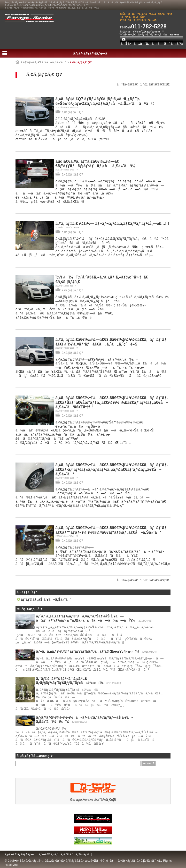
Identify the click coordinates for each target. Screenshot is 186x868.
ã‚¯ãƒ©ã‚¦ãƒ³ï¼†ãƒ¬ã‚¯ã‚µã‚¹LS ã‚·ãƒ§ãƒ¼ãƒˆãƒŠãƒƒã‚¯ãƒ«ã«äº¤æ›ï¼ (71, 681)
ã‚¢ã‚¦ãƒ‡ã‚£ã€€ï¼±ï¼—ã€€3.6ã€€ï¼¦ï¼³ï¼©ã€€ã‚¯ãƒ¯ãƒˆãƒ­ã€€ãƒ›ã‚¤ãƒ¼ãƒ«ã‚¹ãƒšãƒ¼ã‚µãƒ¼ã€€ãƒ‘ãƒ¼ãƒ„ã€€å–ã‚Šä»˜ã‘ (112, 469)
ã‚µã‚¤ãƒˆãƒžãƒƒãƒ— (19, 854)
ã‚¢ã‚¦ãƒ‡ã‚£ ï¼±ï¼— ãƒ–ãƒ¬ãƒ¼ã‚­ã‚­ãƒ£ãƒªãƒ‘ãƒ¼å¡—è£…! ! (112, 223)
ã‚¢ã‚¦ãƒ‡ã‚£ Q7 (81, 62)
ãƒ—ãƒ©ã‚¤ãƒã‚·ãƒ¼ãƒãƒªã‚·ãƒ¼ (64, 854)
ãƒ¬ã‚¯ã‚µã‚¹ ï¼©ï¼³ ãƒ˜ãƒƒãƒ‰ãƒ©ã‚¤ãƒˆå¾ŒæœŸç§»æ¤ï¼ (89, 651)
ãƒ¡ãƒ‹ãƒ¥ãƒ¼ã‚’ (93, 53)
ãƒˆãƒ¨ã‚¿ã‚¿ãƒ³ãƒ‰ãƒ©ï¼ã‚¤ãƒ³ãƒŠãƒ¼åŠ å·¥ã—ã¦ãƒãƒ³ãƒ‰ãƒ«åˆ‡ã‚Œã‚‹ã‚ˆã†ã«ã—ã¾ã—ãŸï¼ (87, 618)
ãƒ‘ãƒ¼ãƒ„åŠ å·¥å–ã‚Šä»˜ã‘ (44, 62)
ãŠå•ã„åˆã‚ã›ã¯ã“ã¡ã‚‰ (152, 42)
